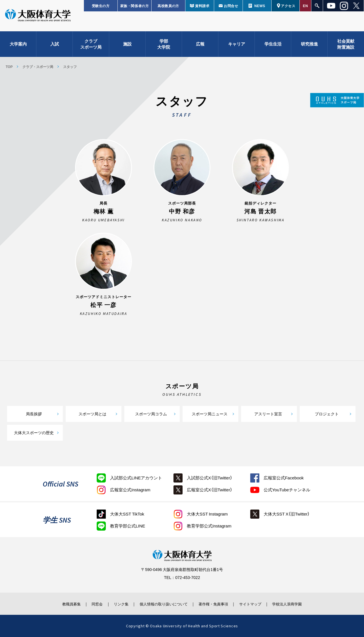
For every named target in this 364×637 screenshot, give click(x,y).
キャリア (237, 46)
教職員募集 (61, 604)
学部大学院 (164, 46)
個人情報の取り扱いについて (162, 604)
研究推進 (309, 46)
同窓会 (89, 604)
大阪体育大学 (38, 18)
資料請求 (202, 6)
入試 (55, 46)
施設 (127, 46)
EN (305, 6)
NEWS (260, 6)
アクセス (288, 6)
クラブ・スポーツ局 (38, 67)
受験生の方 (101, 6)
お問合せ (231, 6)
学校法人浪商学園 (297, 604)
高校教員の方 (168, 6)
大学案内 (18, 46)
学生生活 (273, 46)
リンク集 (116, 604)
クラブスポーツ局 (91, 46)
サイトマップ (257, 604)
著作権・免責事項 (216, 604)
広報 (200, 46)
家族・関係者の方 (135, 6)
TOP (9, 67)
